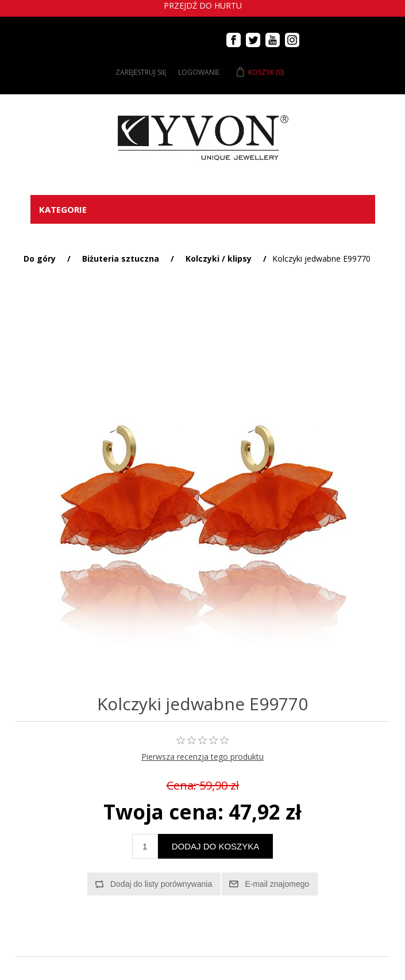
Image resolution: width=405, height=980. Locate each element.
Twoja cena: (163, 812)
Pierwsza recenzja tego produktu (203, 757)
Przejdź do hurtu (203, 5)
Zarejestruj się (141, 72)
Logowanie (199, 72)
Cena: (182, 785)
